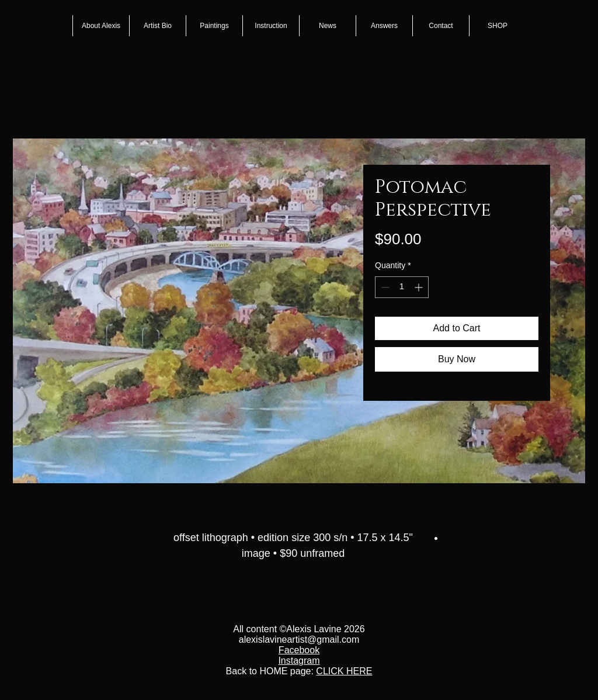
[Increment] (420, 287)
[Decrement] (384, 287)
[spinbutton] (402, 287)
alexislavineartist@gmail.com (299, 640)
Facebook (299, 650)
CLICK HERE (344, 671)
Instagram (299, 661)
